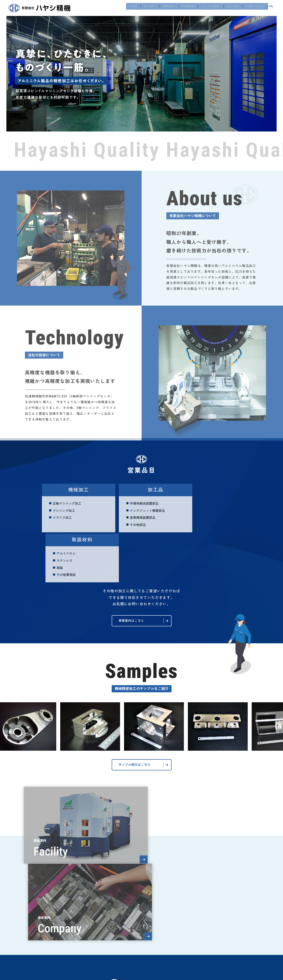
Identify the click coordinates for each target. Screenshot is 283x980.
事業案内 (169, 8)
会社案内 (150, 8)
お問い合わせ (255, 8)
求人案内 (233, 8)
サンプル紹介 (211, 8)
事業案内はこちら (131, 571)
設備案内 (188, 8)
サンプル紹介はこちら (134, 715)
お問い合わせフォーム (134, 938)
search (271, 8)
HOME (133, 8)
